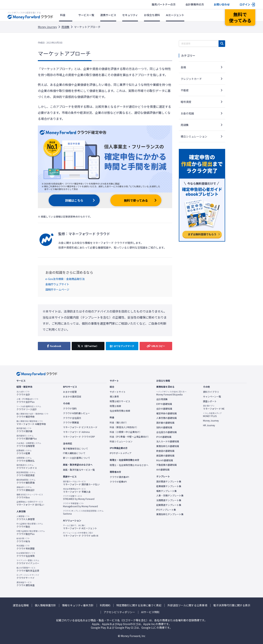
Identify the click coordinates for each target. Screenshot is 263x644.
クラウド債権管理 (29, 445)
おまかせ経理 (70, 392)
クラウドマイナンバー (28, 562)
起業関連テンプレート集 (169, 505)
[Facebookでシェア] (54, 346)
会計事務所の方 (195, 4)
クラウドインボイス (27, 467)
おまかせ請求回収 (72, 397)
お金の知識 (187, 113)
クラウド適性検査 (26, 584)
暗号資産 (186, 102)
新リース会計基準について (77, 458)
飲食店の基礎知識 (165, 451)
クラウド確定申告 (33, 415)
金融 (183, 67)
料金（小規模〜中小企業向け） (126, 432)
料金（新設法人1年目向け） (124, 427)
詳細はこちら (74, 200)
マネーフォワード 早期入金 (77, 490)
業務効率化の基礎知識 (168, 446)
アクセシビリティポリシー (119, 612)
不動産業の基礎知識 (167, 465)
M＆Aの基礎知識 (165, 460)
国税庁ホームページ (57, 289)
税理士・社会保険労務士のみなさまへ (129, 465)
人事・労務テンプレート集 (170, 495)
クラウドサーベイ (28, 576)
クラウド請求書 (24, 430)
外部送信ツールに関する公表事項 (187, 605)
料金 (63, 15)
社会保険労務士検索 (120, 411)
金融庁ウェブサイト (57, 284)
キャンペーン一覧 (212, 397)
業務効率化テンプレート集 (170, 514)
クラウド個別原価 (26, 481)
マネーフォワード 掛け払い (30, 503)
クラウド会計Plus (28, 401)
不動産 (185, 90)
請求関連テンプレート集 (169, 481)
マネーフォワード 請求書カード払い (81, 483)
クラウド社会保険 (26, 555)
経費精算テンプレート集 (169, 486)
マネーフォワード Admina (76, 432)
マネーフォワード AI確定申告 (31, 423)
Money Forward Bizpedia (171, 393)
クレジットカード (191, 79)
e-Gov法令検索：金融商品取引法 (65, 279)
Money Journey (47, 27)
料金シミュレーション (121, 441)
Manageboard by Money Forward (80, 505)
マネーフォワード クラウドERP (79, 437)
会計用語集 (162, 399)
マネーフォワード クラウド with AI (81, 534)
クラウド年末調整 (26, 547)
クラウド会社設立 (72, 418)
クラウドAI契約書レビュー (76, 413)
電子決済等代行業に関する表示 (232, 605)
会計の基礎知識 (164, 409)
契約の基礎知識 (164, 427)
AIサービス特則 (150, 612)
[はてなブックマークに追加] (122, 346)
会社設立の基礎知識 (167, 432)
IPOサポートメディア (121, 453)
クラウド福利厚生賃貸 (28, 569)
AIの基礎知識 (163, 470)
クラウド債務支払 (26, 459)
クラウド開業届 (71, 422)
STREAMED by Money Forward (79, 498)
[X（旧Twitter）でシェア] (88, 346)
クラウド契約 (70, 408)
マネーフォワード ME (214, 407)
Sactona (83, 512)
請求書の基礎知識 (165, 423)
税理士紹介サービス (120, 401)
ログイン (245, 4)
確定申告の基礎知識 (167, 413)
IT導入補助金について (74, 453)
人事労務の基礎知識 (167, 418)
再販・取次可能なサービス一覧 (79, 470)
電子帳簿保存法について (75, 449)
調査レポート (210, 401)
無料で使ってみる (136, 200)
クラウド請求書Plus (27, 437)
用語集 (65, 27)
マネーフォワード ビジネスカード (80, 427)
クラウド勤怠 (30, 525)
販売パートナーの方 (164, 4)
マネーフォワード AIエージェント (80, 527)
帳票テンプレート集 (167, 491)
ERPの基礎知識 (164, 404)
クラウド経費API (118, 482)
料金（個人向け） (119, 422)
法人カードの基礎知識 (168, 441)
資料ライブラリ (211, 392)
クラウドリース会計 (29, 408)
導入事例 (114, 397)
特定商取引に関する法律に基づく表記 (139, 605)
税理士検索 (115, 406)
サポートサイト (118, 392)
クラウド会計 (23, 393)
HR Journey (209, 425)
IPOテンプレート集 (166, 510)
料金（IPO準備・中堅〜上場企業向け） (130, 437)
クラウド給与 (23, 540)
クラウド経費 (24, 452)
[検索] (222, 44)
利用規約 (105, 605)
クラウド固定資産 (26, 474)
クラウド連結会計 (26, 489)
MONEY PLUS (212, 415)
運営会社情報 (21, 605)
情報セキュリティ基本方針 (78, 605)
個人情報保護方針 (45, 605)
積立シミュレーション (194, 136)
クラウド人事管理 (26, 518)
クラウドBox (30, 496)
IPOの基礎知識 (164, 437)
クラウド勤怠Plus (31, 533)
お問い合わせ (222, 4)
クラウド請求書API (119, 477)
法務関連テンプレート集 (169, 500)
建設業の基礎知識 (165, 456)
